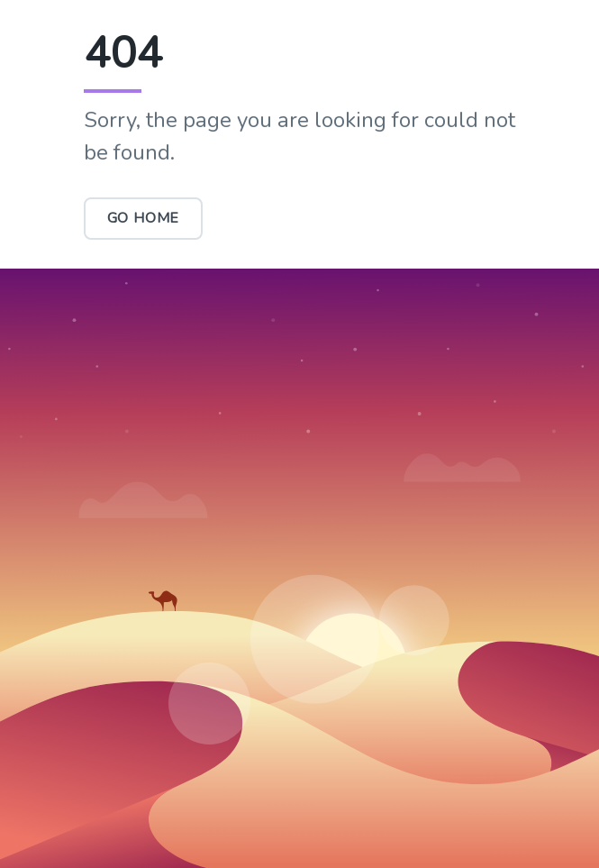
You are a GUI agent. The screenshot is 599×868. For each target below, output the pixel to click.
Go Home (144, 218)
